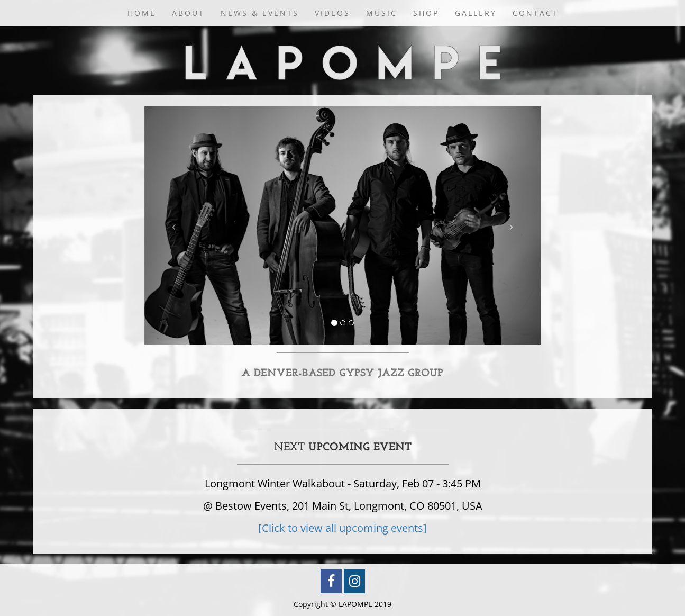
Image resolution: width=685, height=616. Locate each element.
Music (382, 13)
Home (142, 13)
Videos (332, 13)
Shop (426, 13)
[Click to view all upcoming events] (343, 528)
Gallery (476, 13)
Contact (535, 13)
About (188, 13)
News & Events (260, 13)
